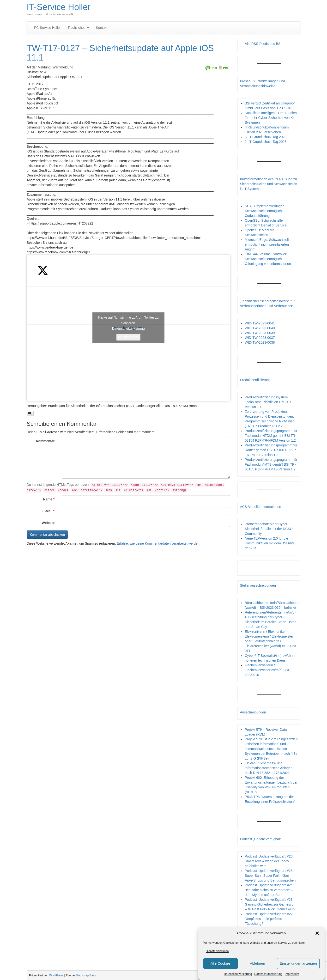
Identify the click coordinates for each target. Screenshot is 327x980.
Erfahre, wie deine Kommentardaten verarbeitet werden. (159, 543)
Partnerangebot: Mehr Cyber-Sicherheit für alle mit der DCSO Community (269, 529)
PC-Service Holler (47, 28)
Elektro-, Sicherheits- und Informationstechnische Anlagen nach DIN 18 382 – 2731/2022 (269, 768)
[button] (317, 934)
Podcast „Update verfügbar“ (261, 839)
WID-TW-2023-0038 (260, 342)
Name (49, 499)
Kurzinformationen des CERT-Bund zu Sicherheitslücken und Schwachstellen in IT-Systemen (269, 184)
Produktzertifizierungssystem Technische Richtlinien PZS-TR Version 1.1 (268, 402)
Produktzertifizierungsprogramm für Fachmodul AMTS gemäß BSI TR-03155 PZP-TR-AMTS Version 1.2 (271, 464)
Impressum (292, 975)
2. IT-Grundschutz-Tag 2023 (266, 142)
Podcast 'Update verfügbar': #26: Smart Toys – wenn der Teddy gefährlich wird (269, 861)
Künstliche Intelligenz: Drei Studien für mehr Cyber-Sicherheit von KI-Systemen (271, 118)
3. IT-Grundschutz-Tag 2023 (266, 137)
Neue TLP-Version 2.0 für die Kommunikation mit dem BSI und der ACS (269, 543)
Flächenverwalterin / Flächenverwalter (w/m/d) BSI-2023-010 (267, 670)
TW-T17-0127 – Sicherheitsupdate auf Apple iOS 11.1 (120, 53)
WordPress (56, 975)
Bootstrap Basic (86, 975)
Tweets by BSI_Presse (128, 328)
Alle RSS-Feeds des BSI (263, 44)
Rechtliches (78, 28)
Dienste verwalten (217, 952)
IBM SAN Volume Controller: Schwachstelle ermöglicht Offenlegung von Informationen (268, 259)
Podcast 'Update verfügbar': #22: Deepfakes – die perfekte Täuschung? (269, 919)
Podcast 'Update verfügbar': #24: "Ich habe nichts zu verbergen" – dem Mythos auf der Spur (269, 890)
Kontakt (102, 28)
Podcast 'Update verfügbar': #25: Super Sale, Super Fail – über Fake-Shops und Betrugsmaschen (270, 876)
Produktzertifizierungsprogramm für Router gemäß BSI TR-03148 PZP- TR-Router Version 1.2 (271, 450)
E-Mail (49, 511)
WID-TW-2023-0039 (260, 333)
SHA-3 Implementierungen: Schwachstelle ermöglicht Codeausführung (265, 211)
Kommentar (45, 441)
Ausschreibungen (253, 712)
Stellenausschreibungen (258, 585)
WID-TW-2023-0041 (260, 323)
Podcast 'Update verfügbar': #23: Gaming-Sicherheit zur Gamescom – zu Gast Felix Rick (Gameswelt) (271, 904)
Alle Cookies (221, 965)
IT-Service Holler (59, 7)
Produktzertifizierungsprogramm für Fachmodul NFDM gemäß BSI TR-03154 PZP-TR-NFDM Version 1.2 (271, 436)
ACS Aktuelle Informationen (261, 507)
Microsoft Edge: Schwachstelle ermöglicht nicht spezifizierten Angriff (268, 244)
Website (48, 523)
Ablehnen (257, 965)
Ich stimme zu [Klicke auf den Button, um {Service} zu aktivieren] (128, 337)
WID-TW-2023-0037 (260, 338)
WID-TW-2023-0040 (260, 328)
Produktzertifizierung (255, 380)
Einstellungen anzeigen (298, 965)
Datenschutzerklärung (238, 975)
